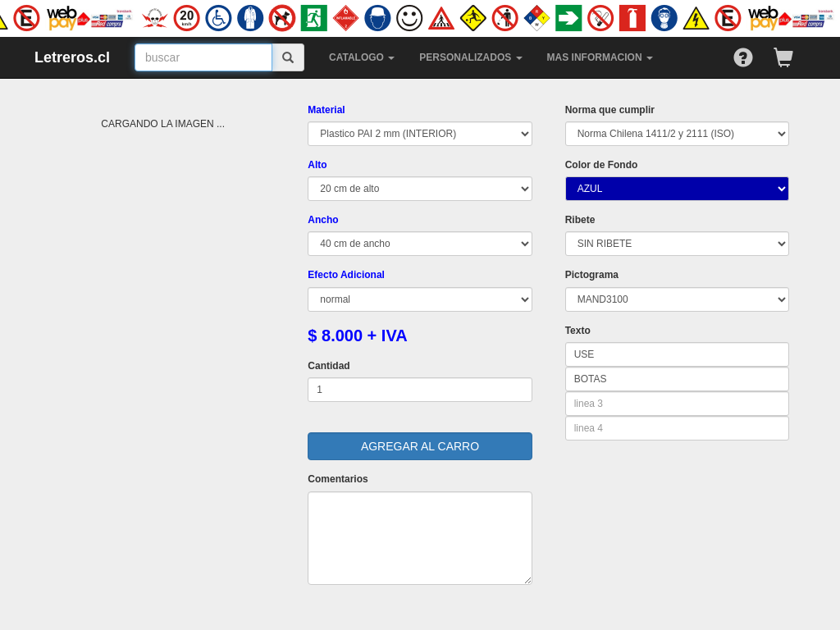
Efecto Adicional (346, 275)
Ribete (580, 220)
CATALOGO (362, 57)
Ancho (323, 220)
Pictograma (592, 275)
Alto (317, 165)
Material (326, 110)
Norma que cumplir (610, 110)
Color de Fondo (602, 165)
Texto (578, 331)
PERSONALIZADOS (470, 57)
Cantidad (329, 366)
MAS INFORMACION (600, 57)
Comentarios (338, 479)
